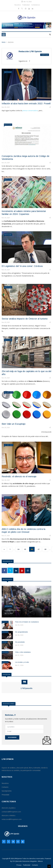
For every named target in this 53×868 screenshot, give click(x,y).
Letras (5, 642)
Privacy (19, 865)
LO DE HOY (9, 392)
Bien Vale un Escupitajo (14, 424)
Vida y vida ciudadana (23, 652)
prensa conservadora (30, 111)
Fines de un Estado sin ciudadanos (27, 622)
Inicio (4, 42)
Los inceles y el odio (22, 662)
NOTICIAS (8, 72)
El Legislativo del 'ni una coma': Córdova (22, 266)
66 (32, 549)
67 (39, 549)
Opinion (8, 606)
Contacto (35, 865)
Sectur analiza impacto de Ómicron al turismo (25, 319)
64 (18, 549)
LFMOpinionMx (27, 688)
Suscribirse (12, 737)
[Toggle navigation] (4, 35)
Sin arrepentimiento (22, 632)
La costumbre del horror (12, 610)
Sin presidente (20, 642)
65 (25, 549)
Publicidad (26, 5)
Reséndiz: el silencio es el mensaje (19, 476)
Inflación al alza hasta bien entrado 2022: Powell (26, 104)
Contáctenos (36, 5)
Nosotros (18, 5)
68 (45, 549)
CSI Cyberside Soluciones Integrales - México (28, 861)
